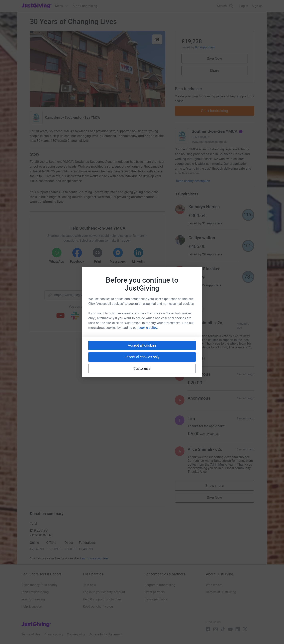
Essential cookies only (142, 357)
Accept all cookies (142, 345)
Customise (142, 368)
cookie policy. (148, 328)
